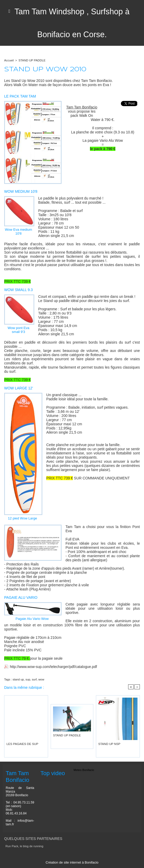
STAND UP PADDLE (31, 60)
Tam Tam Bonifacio (82, 107)
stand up (18, 679)
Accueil (9, 60)
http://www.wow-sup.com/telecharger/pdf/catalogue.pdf (54, 667)
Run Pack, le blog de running (24, 846)
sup (28, 679)
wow (41, 679)
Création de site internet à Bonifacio (72, 862)
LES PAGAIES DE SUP (21, 744)
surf (34, 679)
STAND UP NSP (109, 744)
